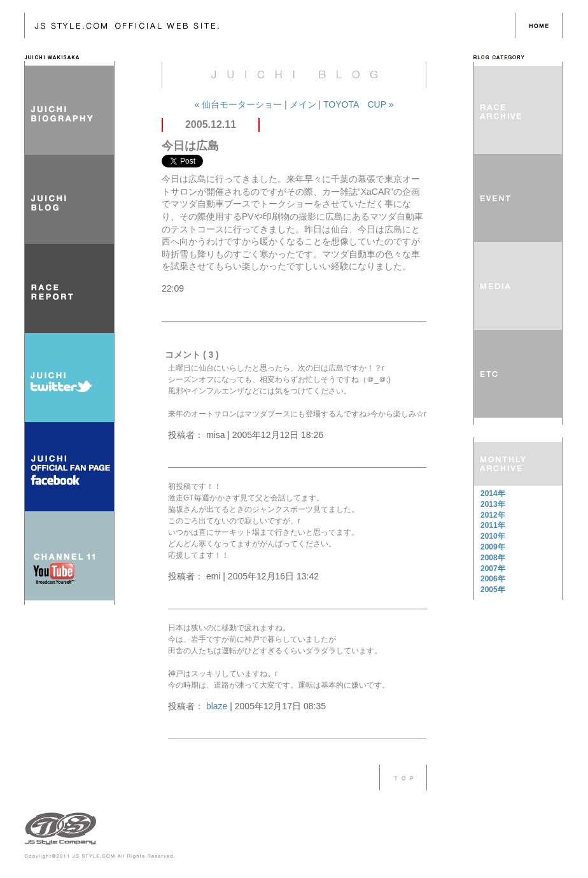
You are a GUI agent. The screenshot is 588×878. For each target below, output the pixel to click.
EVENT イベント (518, 198)
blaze (217, 706)
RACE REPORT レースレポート (518, 110)
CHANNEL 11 (69, 556)
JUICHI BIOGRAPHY (69, 110)
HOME (539, 25)
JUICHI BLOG (69, 199)
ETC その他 (518, 374)
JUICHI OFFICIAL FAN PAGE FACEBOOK (69, 467)
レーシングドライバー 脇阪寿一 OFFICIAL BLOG (270, 25)
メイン (303, 104)
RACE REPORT (69, 288)
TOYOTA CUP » (358, 104)
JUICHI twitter (69, 378)
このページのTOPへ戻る (403, 777)
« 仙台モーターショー (239, 104)
